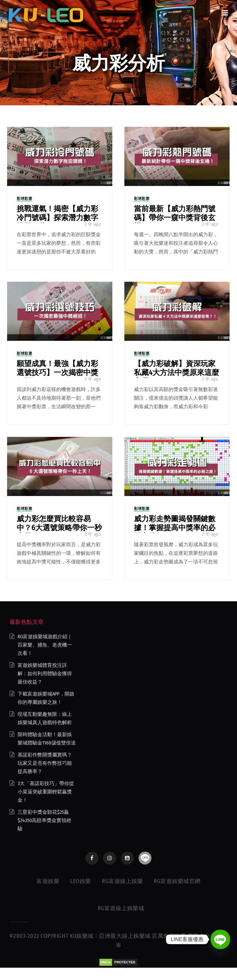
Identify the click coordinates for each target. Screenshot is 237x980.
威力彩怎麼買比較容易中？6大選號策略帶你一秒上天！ (59, 528)
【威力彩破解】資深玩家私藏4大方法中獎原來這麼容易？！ (177, 373)
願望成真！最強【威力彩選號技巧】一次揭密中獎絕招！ (57, 373)
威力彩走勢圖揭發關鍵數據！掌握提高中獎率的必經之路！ (175, 528)
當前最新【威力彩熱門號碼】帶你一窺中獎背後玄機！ (175, 218)
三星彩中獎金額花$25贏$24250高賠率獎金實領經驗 (44, 820)
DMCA (106, 962)
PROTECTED (125, 962)
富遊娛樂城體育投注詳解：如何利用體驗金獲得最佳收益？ (45, 673)
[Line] (220, 939)
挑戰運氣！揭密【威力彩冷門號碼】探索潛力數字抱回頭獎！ (57, 218)
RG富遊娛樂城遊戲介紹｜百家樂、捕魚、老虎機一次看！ (45, 645)
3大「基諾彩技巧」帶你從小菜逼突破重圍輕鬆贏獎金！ (46, 792)
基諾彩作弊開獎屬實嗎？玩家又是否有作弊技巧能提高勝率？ (45, 763)
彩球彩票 (24, 199)
